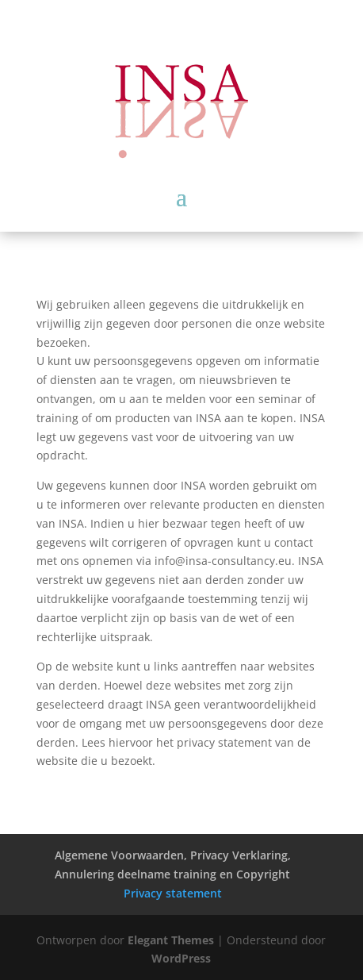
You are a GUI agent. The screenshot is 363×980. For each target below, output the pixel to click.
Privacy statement (173, 893)
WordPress (181, 958)
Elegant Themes (171, 940)
